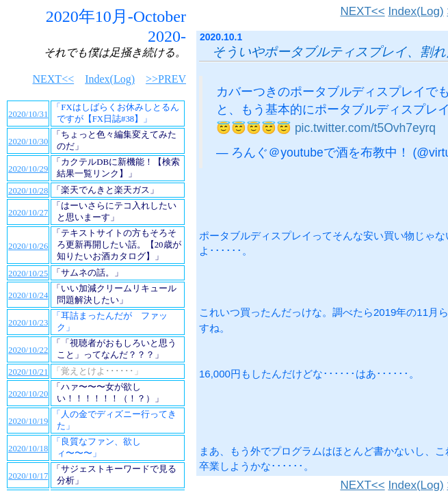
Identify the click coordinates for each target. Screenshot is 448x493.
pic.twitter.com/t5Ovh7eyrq (365, 128)
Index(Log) (416, 11)
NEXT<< (362, 11)
